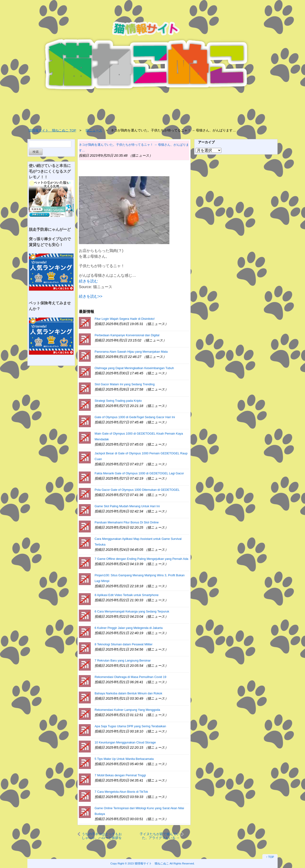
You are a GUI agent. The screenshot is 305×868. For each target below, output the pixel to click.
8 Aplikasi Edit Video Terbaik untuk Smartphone (127, 595)
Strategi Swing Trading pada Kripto (118, 401)
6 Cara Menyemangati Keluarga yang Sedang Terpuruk (132, 611)
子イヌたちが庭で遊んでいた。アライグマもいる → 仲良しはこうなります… (160, 836)
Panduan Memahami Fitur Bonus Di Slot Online (127, 522)
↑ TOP (270, 857)
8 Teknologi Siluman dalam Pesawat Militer (124, 644)
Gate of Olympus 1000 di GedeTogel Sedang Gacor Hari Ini (135, 417)
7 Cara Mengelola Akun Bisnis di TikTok (121, 792)
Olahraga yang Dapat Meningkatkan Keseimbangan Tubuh (134, 368)
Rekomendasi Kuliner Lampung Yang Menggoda (127, 710)
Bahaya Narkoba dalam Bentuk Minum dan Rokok (128, 693)
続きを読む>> (91, 296)
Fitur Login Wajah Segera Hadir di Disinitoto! (125, 319)
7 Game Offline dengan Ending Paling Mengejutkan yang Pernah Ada (141, 559)
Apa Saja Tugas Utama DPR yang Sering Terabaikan (130, 726)
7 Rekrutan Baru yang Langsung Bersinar (123, 660)
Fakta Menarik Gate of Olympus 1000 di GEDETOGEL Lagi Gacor (139, 473)
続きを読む (88, 281)
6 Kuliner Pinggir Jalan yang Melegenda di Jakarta (129, 628)
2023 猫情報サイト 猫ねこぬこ (148, 863)
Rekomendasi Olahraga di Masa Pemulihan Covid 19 (130, 677)
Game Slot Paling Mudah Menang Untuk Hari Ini (127, 506)
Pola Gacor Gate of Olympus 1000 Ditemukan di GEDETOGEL (137, 490)
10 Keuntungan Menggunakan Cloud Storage (125, 742)
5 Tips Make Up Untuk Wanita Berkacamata (124, 759)
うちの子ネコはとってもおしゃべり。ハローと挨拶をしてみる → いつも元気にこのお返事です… (102, 836)
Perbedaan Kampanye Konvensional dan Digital (127, 335)
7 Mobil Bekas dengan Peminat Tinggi (120, 775)
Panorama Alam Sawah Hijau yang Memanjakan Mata (131, 352)
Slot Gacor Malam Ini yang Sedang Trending (125, 384)
